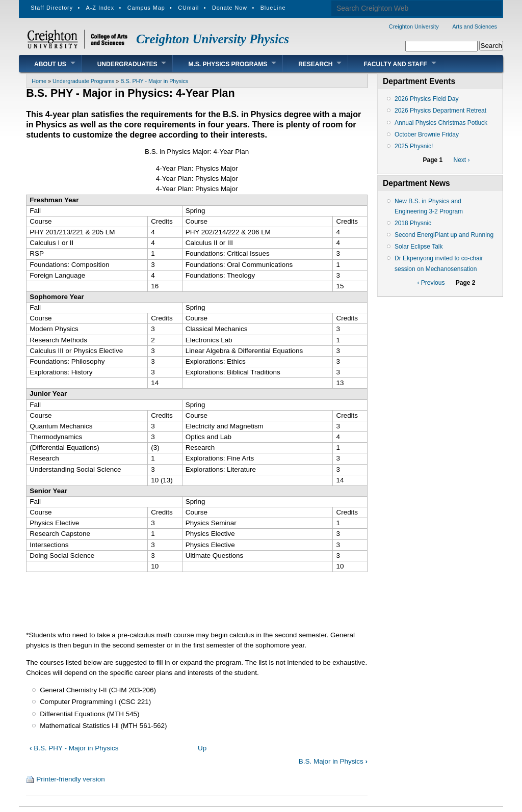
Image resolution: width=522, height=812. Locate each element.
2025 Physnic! (414, 146)
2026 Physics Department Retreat (440, 111)
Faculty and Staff (395, 64)
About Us (50, 64)
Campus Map (146, 8)
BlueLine (273, 8)
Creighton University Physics (213, 39)
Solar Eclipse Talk (419, 247)
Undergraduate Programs (83, 81)
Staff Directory (52, 8)
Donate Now (230, 8)
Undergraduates (127, 64)
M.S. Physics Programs (228, 64)
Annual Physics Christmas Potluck (441, 123)
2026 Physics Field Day (426, 99)
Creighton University (414, 26)
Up (202, 748)
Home (39, 81)
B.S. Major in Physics (333, 761)
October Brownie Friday (427, 134)
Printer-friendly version (70, 779)
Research (315, 64)
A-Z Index (100, 8)
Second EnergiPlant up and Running (444, 235)
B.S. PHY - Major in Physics (154, 81)
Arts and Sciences (475, 26)
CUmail (188, 8)
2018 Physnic (413, 223)
